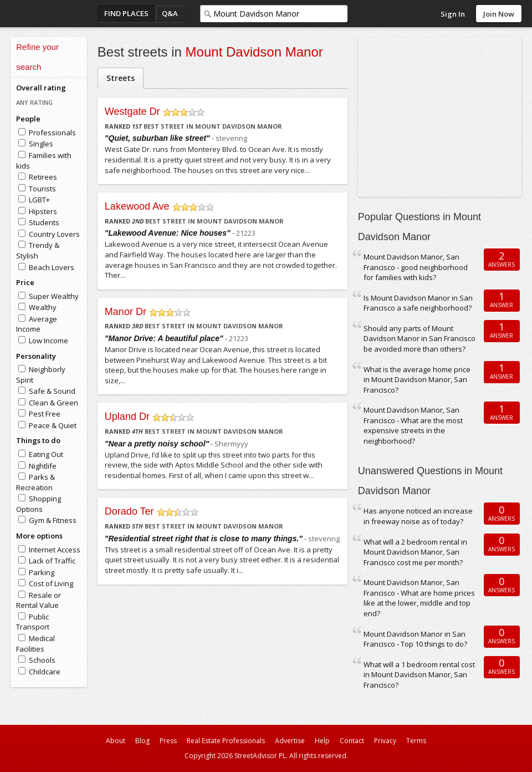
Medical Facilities (35, 644)
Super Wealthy (54, 296)
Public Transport (33, 622)
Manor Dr (126, 312)
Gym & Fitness (53, 520)
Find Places (126, 13)
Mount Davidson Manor (254, 52)
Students (44, 222)
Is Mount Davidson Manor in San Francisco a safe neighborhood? (418, 303)
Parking (42, 572)
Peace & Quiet (53, 425)
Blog (142, 741)
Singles (41, 144)
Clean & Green (53, 403)
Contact (352, 741)
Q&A (170, 13)
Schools (42, 660)
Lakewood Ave (137, 206)
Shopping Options (39, 504)
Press (168, 741)
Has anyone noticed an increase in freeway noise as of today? (418, 516)
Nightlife (43, 466)
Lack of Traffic (52, 561)
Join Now (499, 14)
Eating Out (46, 454)
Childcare (45, 672)
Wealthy (43, 307)
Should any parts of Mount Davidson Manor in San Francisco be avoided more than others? (420, 339)
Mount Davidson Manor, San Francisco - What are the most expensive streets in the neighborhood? (413, 425)
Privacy (385, 741)
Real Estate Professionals (226, 741)
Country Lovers (54, 234)
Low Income (48, 341)
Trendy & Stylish (38, 250)
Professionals (52, 133)
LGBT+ (39, 200)
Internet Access (55, 550)
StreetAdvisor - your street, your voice (55, 14)
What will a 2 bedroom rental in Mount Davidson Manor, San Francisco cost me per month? (415, 552)
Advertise (290, 741)
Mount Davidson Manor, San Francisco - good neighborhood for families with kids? (416, 267)
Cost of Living (51, 583)
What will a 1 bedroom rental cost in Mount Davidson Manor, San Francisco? (419, 675)
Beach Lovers (52, 267)
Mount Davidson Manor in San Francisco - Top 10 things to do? (415, 639)
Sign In (453, 14)
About (116, 741)
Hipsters (43, 211)
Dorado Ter (129, 511)
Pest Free (45, 414)
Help (322, 741)
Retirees (43, 177)
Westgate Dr (132, 111)
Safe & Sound (52, 391)
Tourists (42, 189)
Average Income (37, 324)
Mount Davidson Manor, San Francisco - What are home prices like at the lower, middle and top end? (419, 598)
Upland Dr (127, 417)
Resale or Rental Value (39, 600)
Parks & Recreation (35, 482)
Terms (416, 741)
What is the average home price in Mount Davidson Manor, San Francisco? (417, 380)
